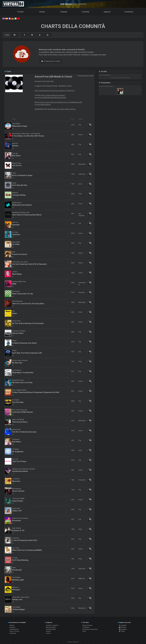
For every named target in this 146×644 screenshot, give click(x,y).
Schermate (13, 633)
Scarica (42, 12)
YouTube (122, 627)
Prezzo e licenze (14, 631)
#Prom (73, 109)
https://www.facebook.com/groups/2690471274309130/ (55, 91)
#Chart (62, 109)
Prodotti (20, 12)
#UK (36, 109)
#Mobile (54, 109)
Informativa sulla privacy (90, 629)
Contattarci (86, 627)
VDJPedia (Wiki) (51, 629)
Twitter (122, 631)
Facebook (123, 625)
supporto (107, 12)
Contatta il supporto (52, 625)
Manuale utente (51, 627)
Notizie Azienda (87, 625)
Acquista (64, 12)
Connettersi (129, 12)
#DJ (58, 109)
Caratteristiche (14, 629)
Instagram (123, 629)
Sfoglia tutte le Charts (51, 61)
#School (68, 109)
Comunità (85, 12)
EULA (84, 631)
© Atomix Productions (73, 642)
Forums (48, 633)
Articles (48, 631)
